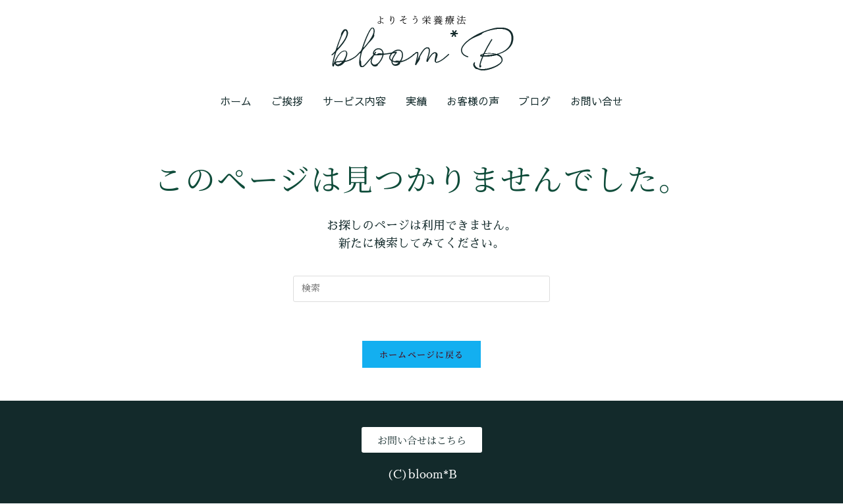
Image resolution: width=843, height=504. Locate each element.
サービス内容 (354, 101)
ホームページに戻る (422, 355)
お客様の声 (473, 101)
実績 (416, 101)
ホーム (236, 101)
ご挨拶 (287, 101)
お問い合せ (597, 101)
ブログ (535, 101)
